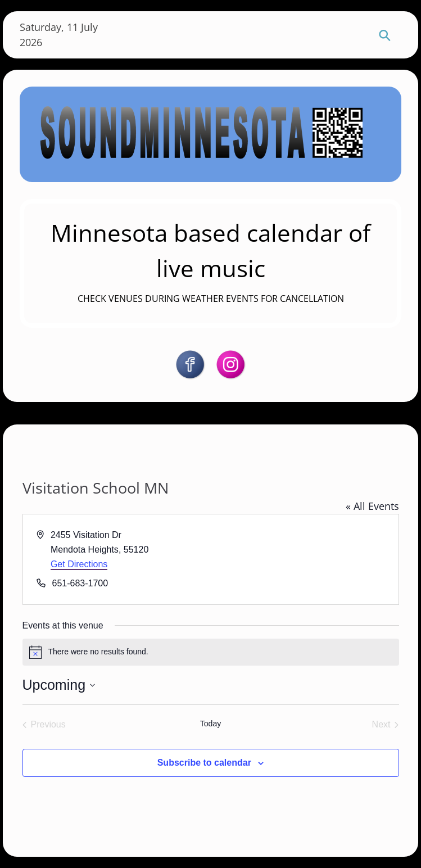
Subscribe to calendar (204, 763)
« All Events (372, 506)
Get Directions (79, 564)
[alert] (211, 652)
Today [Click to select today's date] (210, 724)
